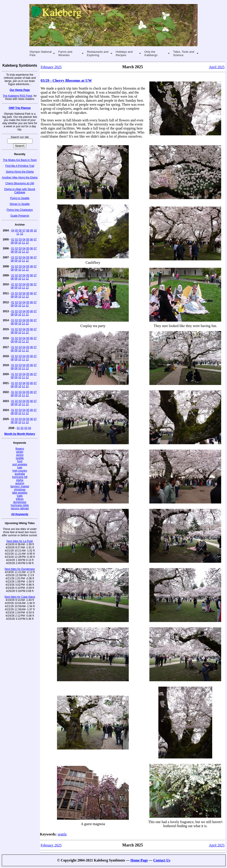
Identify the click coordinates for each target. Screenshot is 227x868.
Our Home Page (20, 90)
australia (20, 474)
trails (20, 496)
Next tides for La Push (20, 541)
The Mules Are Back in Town (20, 160)
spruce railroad (20, 508)
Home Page (139, 860)
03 (20, 240)
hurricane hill (20, 477)
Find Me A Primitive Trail (20, 166)
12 (22, 234)
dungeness (20, 502)
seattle (20, 458)
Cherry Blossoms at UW (20, 183)
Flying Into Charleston (20, 210)
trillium (20, 499)
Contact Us (162, 860)
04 (13, 231)
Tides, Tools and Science (184, 53)
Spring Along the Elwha (20, 172)
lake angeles (20, 493)
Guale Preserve (20, 216)
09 (31, 231)
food (20, 461)
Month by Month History (20, 434)
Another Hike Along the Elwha (20, 178)
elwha (20, 480)
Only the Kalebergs (151, 53)
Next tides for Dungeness (20, 569)
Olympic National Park (41, 53)
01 (13, 240)
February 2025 (51, 67)
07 (24, 231)
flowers (20, 449)
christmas (20, 490)
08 (28, 231)
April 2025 (217, 67)
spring (20, 455)
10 (35, 231)
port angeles (20, 464)
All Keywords (20, 514)
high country (20, 471)
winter (20, 452)
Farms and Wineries (65, 53)
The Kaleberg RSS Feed (17, 96)
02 (16, 240)
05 (16, 231)
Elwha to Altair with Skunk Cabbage (20, 191)
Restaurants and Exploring (98, 53)
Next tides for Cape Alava (20, 597)
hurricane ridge (20, 505)
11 (18, 234)
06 (20, 231)
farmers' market (20, 486)
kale (20, 468)
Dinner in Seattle (20, 204)
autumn (20, 483)
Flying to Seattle (20, 198)
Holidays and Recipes (124, 53)
